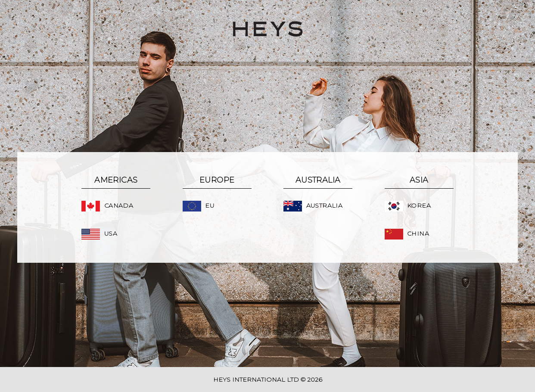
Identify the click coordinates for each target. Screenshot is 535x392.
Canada (107, 205)
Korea (408, 205)
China (407, 233)
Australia (313, 205)
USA (99, 233)
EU (198, 205)
